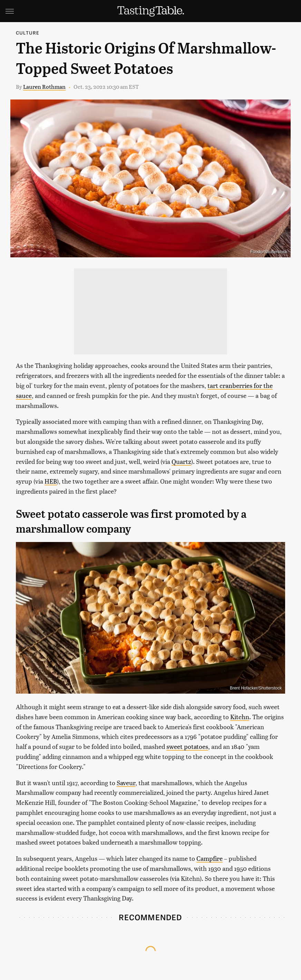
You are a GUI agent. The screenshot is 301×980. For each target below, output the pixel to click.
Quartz (181, 461)
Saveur (126, 783)
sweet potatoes (187, 746)
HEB (51, 481)
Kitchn (240, 717)
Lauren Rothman (44, 87)
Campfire (210, 858)
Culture (28, 33)
